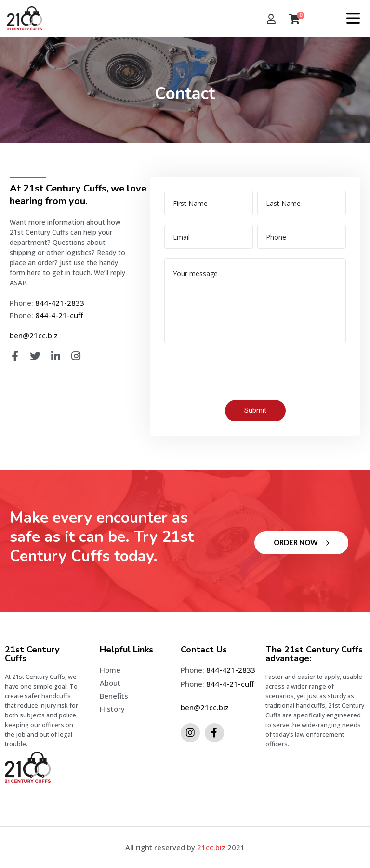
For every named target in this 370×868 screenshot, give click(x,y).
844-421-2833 (60, 303)
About (110, 683)
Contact (113, 722)
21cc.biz (211, 847)
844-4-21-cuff (59, 315)
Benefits (114, 696)
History (112, 709)
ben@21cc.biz (34, 335)
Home (110, 670)
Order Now (301, 542)
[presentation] (238, 371)
